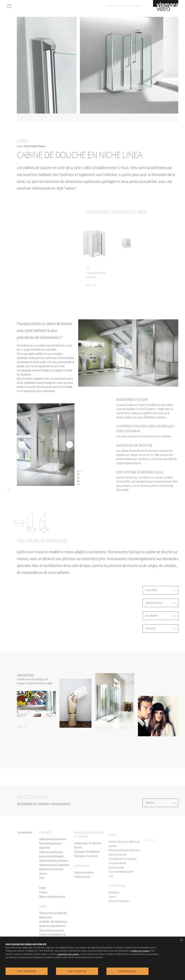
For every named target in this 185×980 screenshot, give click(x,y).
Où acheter (161, 616)
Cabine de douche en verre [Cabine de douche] (53, 849)
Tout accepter (26, 971)
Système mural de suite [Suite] (51, 879)
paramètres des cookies (68, 954)
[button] (8, 489)
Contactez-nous (161, 603)
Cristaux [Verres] (43, 902)
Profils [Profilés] (42, 898)
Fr (122, 6)
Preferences (127, 971)
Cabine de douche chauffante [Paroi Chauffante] (54, 875)
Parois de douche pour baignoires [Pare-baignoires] (51, 855)
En (115, 6)
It (108, 6)
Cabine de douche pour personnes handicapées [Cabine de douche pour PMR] (51, 864)
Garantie (161, 628)
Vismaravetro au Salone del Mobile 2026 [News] (53, 925)
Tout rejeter (77, 971)
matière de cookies (140, 951)
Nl (137, 6)
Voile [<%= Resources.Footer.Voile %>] (42, 888)
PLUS (94, 278)
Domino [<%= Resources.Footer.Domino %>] (43, 883)
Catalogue (161, 590)
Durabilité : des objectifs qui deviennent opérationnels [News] (53, 934)
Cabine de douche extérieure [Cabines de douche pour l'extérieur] (54, 870)
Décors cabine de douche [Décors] (52, 906)
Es (129, 6)
